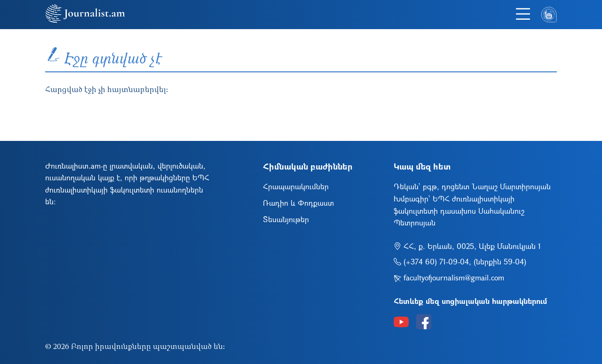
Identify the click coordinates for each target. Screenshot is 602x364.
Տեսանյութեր (286, 219)
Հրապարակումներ (296, 186)
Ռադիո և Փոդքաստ (298, 203)
